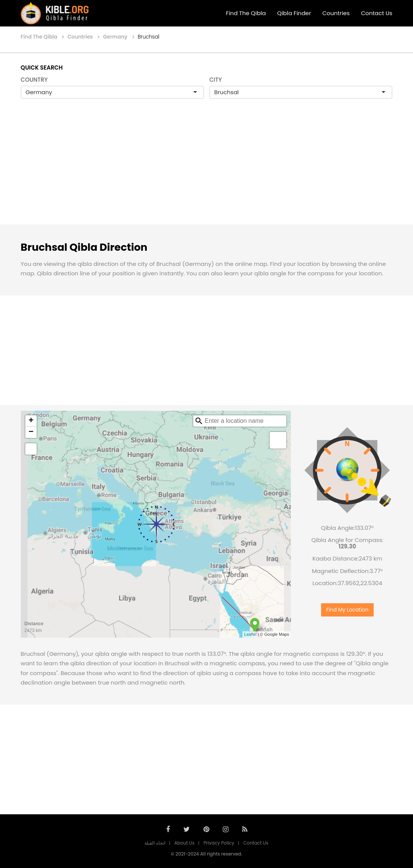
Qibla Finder (294, 13)
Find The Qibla (246, 13)
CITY (216, 80)
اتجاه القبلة (155, 843)
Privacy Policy (219, 843)
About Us (185, 843)
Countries (336, 13)
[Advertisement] (206, 169)
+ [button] (31, 421)
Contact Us (377, 13)
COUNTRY (34, 80)
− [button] (31, 432)
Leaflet (251, 634)
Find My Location (347, 606)
